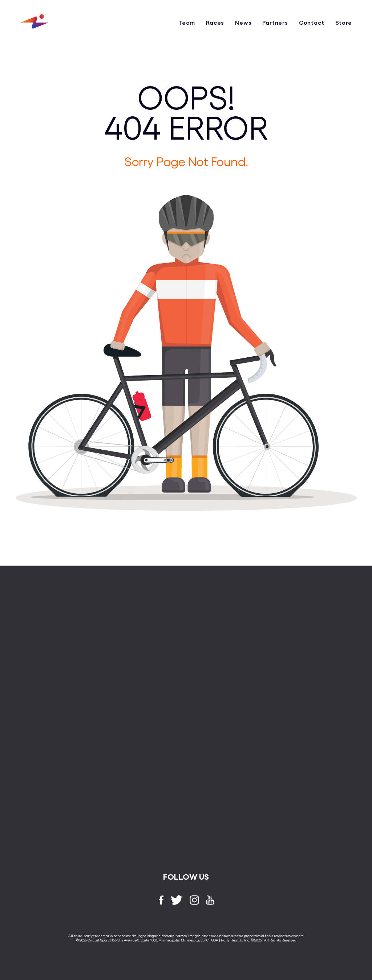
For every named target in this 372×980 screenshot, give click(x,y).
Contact (312, 22)
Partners (275, 22)
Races (215, 22)
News (243, 22)
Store (344, 22)
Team (187, 22)
